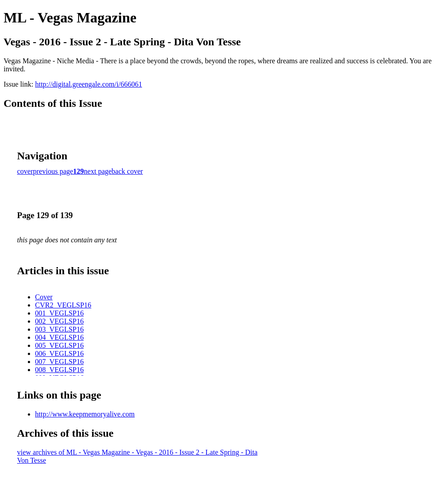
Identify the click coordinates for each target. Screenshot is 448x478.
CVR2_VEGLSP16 (63, 305)
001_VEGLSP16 (59, 313)
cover (25, 171)
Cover (44, 297)
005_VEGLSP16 (59, 345)
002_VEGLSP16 (59, 321)
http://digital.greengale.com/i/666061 (88, 84)
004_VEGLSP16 (59, 337)
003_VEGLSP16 (59, 329)
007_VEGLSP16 (59, 362)
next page (98, 171)
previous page (53, 171)
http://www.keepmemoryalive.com (85, 414)
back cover (127, 171)
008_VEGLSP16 (59, 370)
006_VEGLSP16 (59, 353)
